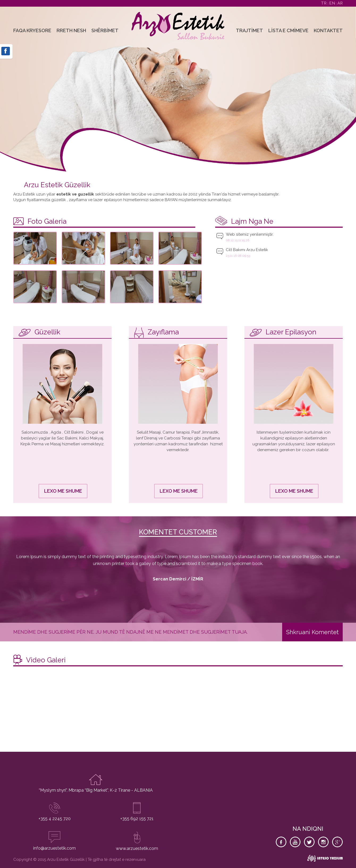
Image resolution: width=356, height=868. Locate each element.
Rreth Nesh (71, 30)
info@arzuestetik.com (54, 848)
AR (340, 3)
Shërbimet (105, 30)
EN (333, 3)
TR (324, 3)
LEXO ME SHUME (63, 491)
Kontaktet (328, 30)
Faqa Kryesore (32, 30)
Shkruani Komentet (312, 632)
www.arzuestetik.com (137, 848)
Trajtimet (249, 30)
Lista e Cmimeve (288, 30)
